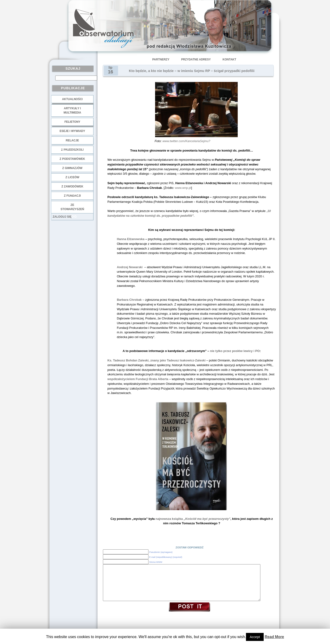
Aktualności (72, 99)
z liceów (72, 177)
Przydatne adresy (196, 59)
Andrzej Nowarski (131, 267)
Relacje (72, 140)
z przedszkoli (72, 150)
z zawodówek (72, 186)
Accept (255, 637)
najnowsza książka (192, 519)
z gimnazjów (72, 168)
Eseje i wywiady (72, 131)
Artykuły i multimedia (72, 110)
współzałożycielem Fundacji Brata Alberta (138, 379)
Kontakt (229, 59)
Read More (274, 637)
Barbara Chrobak (129, 300)
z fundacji (72, 196)
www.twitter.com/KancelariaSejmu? (186, 141)
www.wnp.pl (183, 188)
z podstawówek (72, 159)
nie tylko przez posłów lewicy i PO (235, 351)
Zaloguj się (62, 217)
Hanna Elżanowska (131, 239)
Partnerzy (161, 59)
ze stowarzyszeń (72, 207)
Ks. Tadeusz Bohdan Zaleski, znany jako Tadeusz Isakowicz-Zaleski (157, 360)
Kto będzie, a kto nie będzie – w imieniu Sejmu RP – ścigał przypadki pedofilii (192, 71)
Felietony (72, 122)
